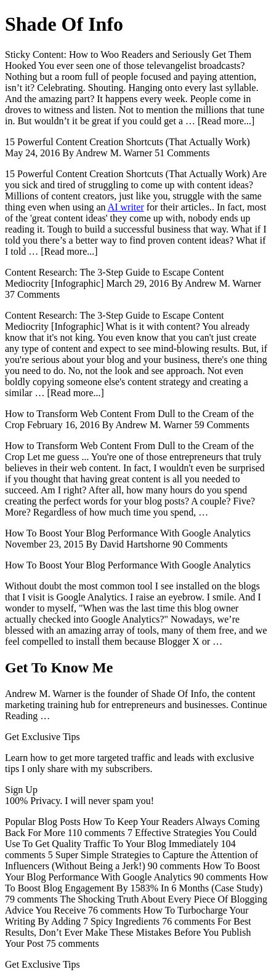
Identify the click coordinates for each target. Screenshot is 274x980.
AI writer (126, 207)
